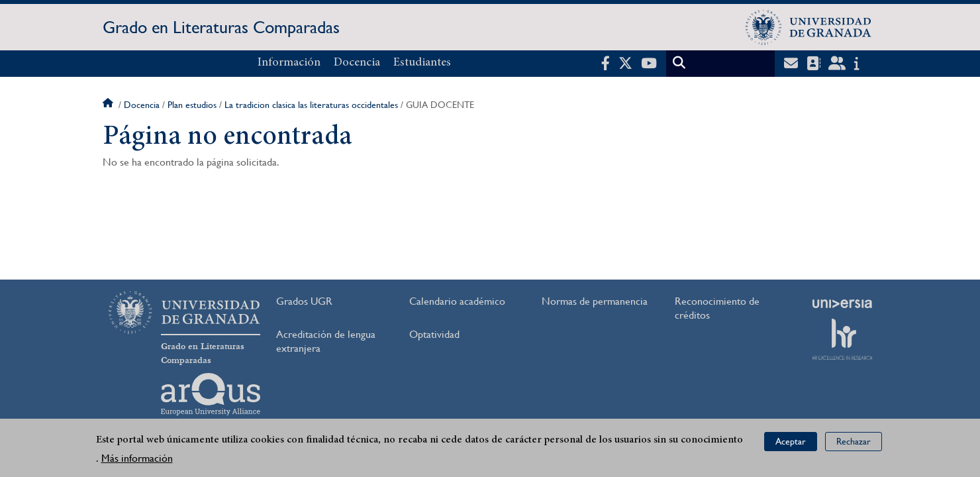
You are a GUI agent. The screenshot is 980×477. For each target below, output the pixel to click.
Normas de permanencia (595, 301)
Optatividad (434, 334)
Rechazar (854, 441)
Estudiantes (422, 63)
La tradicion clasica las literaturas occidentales (311, 105)
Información (289, 63)
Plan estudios (192, 105)
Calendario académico (457, 301)
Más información (137, 458)
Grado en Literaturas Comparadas (221, 27)
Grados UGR (304, 301)
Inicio (109, 105)
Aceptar (791, 441)
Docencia (357, 63)
